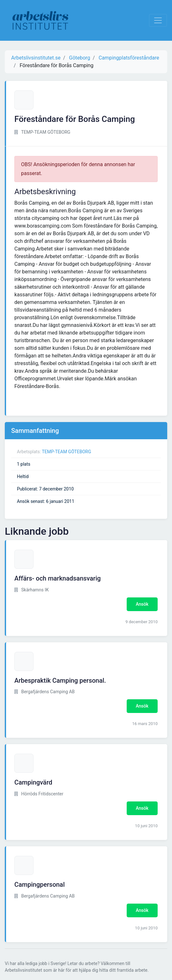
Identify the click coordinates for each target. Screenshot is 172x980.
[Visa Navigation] (158, 20)
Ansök (142, 604)
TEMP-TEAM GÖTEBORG (66, 452)
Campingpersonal (40, 885)
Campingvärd (33, 782)
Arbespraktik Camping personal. (60, 680)
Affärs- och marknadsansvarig (58, 578)
